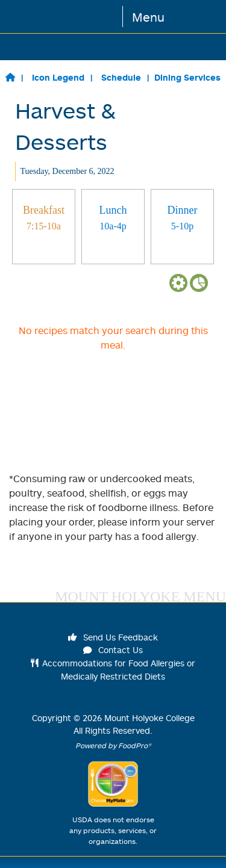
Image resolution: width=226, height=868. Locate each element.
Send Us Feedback (113, 637)
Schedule (121, 77)
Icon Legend (58, 77)
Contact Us (113, 650)
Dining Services (187, 77)
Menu (148, 17)
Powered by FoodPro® (113, 746)
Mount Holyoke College (149, 718)
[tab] (44, 227)
